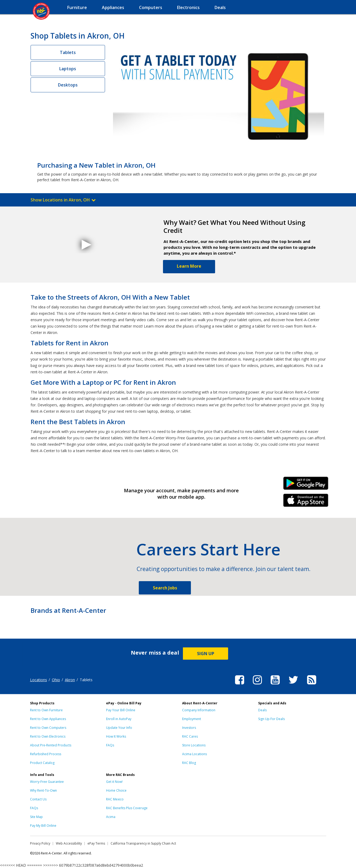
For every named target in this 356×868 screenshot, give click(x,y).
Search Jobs (165, 588)
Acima (111, 817)
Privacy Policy (40, 843)
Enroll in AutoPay (119, 719)
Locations (39, 680)
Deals (262, 710)
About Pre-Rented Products (51, 745)
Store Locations (194, 745)
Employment (192, 719)
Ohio (56, 680)
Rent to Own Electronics (48, 736)
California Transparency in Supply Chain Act (143, 843)
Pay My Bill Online (43, 826)
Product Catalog (42, 763)
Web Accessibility (69, 843)
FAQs (110, 745)
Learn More (189, 266)
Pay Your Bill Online (121, 710)
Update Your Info (119, 728)
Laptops (68, 69)
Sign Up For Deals (271, 719)
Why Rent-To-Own (43, 790)
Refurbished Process (46, 754)
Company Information (199, 710)
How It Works (116, 736)
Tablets (68, 52)
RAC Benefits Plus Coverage (127, 808)
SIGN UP (206, 654)
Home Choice (116, 790)
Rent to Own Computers (48, 728)
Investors (189, 728)
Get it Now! (114, 782)
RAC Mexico (115, 799)
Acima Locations (194, 754)
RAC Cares (190, 736)
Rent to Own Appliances (48, 719)
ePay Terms (96, 843)
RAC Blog (189, 763)
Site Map (36, 817)
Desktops (68, 85)
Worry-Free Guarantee (47, 782)
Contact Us (38, 799)
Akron (70, 680)
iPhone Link (306, 502)
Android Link (306, 485)
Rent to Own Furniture (46, 710)
